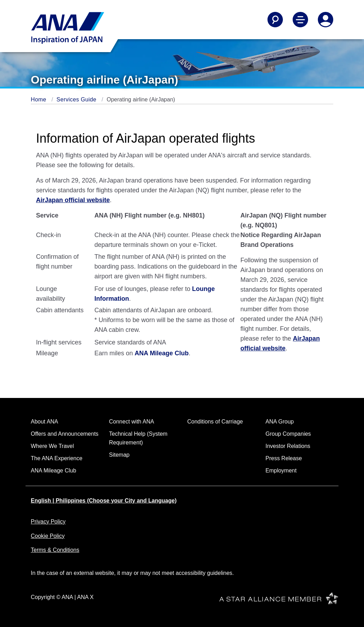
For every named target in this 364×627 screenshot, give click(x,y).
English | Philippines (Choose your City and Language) (104, 501)
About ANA (44, 422)
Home (39, 99)
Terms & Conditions (55, 550)
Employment (281, 471)
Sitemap (119, 455)
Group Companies (288, 434)
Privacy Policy (48, 522)
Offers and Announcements (65, 434)
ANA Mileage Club (162, 353)
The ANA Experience (57, 458)
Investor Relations (288, 446)
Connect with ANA (132, 422)
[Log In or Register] (326, 20)
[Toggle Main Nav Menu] (300, 20)
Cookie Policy (48, 536)
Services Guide (77, 99)
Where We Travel (52, 446)
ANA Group (280, 422)
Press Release (284, 458)
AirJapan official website (73, 200)
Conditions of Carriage (215, 422)
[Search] (275, 20)
